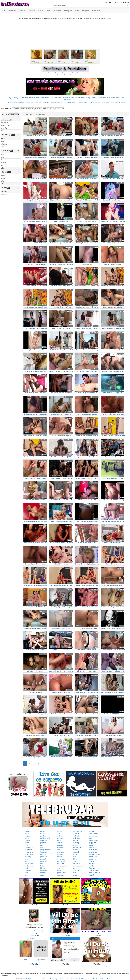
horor (27, 875)
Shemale (124, 3)
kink (58, 868)
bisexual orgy (16, 109)
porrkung (76, 843)
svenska (43, 834)
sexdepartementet (95, 854)
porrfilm (43, 836)
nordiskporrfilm (46, 838)
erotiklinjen (93, 850)
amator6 (60, 843)
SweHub (92, 868)
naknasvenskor (94, 873)
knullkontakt (93, 857)
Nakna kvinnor (26, 103)
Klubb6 (117, 98)
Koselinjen (50, 98)
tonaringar (60, 852)
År (2, 165)
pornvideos (44, 870)
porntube (44, 857)
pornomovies (61, 866)
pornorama (61, 864)
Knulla (90, 103)
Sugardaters (97, 103)
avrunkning (29, 864)
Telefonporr (66, 98)
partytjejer (28, 850)
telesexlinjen (77, 831)
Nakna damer (105, 103)
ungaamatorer (78, 866)
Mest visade (5, 125)
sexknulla (76, 836)
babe (42, 866)
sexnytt (75, 875)
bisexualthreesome (48, 109)
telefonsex (60, 847)
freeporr (60, 857)
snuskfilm (60, 831)
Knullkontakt (51, 103)
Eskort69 (18, 103)
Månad (3, 163)
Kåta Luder (11, 103)
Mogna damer (114, 103)
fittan (42, 847)
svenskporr (61, 875)
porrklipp (60, 840)
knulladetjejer (94, 840)
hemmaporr (61, 838)
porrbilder (44, 861)
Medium (4, 178)
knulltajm (92, 866)
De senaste (5, 123)
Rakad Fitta (70, 103)
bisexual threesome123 (27, 109)
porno (27, 838)
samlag (75, 845)
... (43, 764)
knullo (27, 843)
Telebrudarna (24, 98)
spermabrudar (94, 834)
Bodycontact (67, 100)
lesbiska (92, 864)
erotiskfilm (76, 852)
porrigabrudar (94, 870)
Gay (116, 3)
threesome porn (59, 109)
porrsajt (43, 859)
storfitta (75, 854)
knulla (59, 834)
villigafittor (76, 864)
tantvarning (44, 852)
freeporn (60, 854)
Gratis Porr (63, 103)
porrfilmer (92, 859)
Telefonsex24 (58, 98)
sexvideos (44, 840)
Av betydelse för (7, 120)
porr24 (91, 861)
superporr (28, 870)
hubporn (43, 854)
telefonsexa (29, 866)
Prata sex (44, 98)
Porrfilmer (85, 103)
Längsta (4, 131)
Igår (3, 157)
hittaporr (28, 859)
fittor (74, 857)
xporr (91, 838)
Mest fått (4, 128)
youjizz (91, 845)
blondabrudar (94, 836)
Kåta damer (122, 103)
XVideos (4, 194)
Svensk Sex (78, 103)
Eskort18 (123, 98)
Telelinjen (16, 98)
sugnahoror (29, 852)
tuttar (59, 850)
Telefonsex (32, 98)
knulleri (75, 850)
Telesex (38, 98)
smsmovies (29, 854)
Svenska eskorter (96, 98)
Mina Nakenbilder (75, 98)
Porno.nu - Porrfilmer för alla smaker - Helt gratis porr (65, 73)
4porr (27, 845)
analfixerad (93, 852)
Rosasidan (111, 98)
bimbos (43, 873)
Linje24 (11, 98)
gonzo (27, 834)
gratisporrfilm (61, 873)
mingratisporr (45, 850)
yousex (27, 840)
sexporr (92, 831)
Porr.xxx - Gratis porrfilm (65, 75)
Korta (3, 176)
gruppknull (93, 843)
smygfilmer (77, 834)
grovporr (60, 845)
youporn (92, 847)
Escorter (44, 103)
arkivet (43, 831)
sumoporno (29, 847)
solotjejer (76, 870)
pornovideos (61, 859)
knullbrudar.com (26, 979)
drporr (43, 875)
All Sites (4, 192)
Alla (2, 147)
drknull (75, 859)
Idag (3, 154)
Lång (3, 181)
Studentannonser (36, 103)
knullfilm (60, 836)
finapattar (28, 836)
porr (42, 845)
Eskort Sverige (86, 98)
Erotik (57, 103)
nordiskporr (77, 847)
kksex (75, 873)
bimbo (43, 868)
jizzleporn (28, 831)
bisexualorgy (38, 109)
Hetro (109, 3)
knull (26, 868)
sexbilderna (77, 838)
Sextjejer (105, 98)
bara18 (92, 875)
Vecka (3, 160)
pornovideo (61, 861)
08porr (59, 870)
